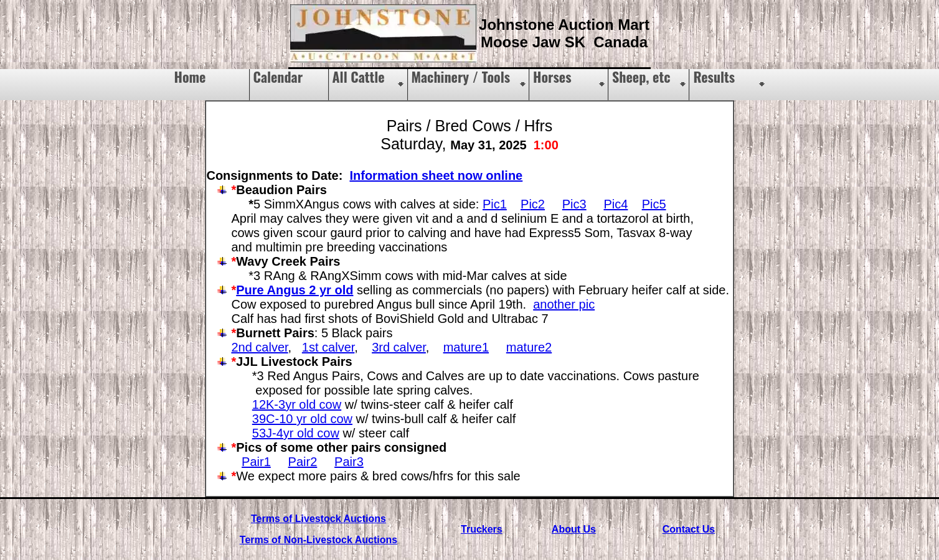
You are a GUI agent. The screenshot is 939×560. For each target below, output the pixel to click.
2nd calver (259, 347)
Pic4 (616, 204)
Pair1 (256, 462)
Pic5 (654, 204)
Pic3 (574, 204)
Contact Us (689, 529)
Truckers (482, 529)
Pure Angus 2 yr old (295, 290)
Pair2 (303, 462)
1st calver (328, 347)
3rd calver (399, 347)
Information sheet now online (436, 175)
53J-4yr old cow (296, 433)
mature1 (466, 347)
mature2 (529, 347)
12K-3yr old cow (297, 404)
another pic (564, 304)
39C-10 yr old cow (302, 419)
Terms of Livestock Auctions (319, 519)
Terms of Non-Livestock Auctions (319, 540)
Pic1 (495, 204)
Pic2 (533, 204)
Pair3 (349, 462)
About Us (574, 529)
